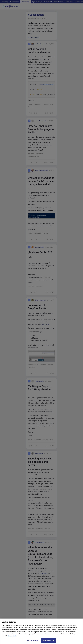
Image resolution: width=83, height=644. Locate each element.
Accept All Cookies (48, 642)
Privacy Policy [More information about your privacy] (13, 637)
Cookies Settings (33, 642)
